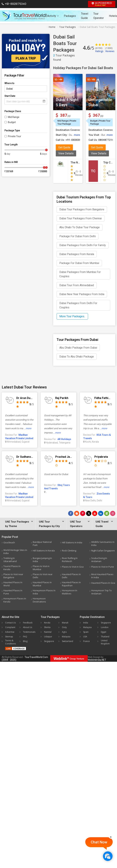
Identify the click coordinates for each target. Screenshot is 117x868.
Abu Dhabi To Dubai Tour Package (80, 227)
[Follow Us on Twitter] (89, 513)
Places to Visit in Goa (73, 567)
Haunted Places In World (13, 584)
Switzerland (68, 641)
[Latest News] (77, 513)
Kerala (47, 623)
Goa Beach (9, 542)
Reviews (110, 50)
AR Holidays (64, 439)
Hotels (113, 16)
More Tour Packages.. (72, 316)
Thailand (105, 637)
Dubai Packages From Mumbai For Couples (80, 274)
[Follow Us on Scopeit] (107, 513)
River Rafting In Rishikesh (70, 560)
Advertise (10, 632)
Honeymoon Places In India (44, 592)
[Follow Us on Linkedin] (101, 513)
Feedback (28, 623)
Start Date (10, 96)
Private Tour (14, 136)
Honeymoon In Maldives (70, 592)
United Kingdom (105, 642)
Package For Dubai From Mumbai (79, 263)
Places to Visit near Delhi (43, 576)
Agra (64, 632)
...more (27, 428)
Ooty (64, 627)
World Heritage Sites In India (15, 552)
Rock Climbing (69, 551)
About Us (28, 627)
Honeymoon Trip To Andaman (101, 592)
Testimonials (29, 632)
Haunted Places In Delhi (71, 576)
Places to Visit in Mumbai (41, 568)
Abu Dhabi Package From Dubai (78, 348)
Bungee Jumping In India (42, 560)
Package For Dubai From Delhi (78, 236)
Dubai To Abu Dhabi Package (77, 357)
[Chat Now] (108, 856)
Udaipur (48, 637)
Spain (86, 632)
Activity (53, 16)
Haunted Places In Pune (13, 592)
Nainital (48, 632)
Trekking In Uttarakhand (10, 560)
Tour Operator (99, 16)
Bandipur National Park (42, 543)
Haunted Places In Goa (103, 583)
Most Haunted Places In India (102, 576)
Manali (65, 623)
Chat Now (99, 842)
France (86, 641)
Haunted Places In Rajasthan (71, 584)
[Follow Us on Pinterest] (83, 513)
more (77, 135)
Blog (25, 641)
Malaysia (66, 637)
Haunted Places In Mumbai (42, 584)
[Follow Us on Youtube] (95, 513)
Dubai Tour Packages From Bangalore (82, 209)
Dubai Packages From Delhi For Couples (78, 305)
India (86, 623)
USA (85, 637)
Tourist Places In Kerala (12, 568)
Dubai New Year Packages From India (82, 294)
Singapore (49, 641)
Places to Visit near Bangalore (13, 576)
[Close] (111, 837)
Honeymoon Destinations (39, 600)
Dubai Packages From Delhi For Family (83, 245)
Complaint (10, 627)
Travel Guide (85, 16)
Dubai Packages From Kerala (77, 254)
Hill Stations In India (72, 542)
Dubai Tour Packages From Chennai (81, 218)
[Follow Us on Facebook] (71, 513)
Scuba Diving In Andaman (99, 560)
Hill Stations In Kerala (44, 551)
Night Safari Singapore (103, 551)
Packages (70, 16)
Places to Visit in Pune (103, 567)
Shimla (47, 627)
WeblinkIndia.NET (97, 660)
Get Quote (64, 147)
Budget (12, 122)
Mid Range (14, 117)
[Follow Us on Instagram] (113, 513)
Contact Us (10, 623)
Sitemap (9, 637)
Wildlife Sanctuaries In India (103, 543)
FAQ (25, 637)
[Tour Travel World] (24, 16)
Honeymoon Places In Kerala (15, 600)
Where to (9, 83)
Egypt (104, 632)
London (105, 627)
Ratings (99, 50)
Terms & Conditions (10, 642)
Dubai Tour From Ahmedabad (77, 285)
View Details (66, 153)
